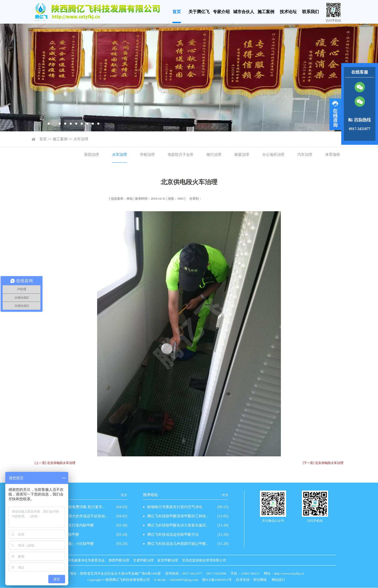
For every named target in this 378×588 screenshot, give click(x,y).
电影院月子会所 (181, 155)
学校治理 (147, 155)
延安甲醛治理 (168, 560)
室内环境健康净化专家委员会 (83, 560)
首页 (177, 12)
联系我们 (311, 12)
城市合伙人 (244, 12)
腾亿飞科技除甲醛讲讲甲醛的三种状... (178, 516)
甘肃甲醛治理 (143, 560)
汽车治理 (305, 155)
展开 (335, 114)
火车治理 (81, 139)
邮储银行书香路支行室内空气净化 (175, 507)
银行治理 (214, 155)
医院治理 (92, 155)
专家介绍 (221, 12)
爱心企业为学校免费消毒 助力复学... (76, 507)
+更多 (123, 495)
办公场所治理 (273, 155)
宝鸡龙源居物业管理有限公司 (204, 560)
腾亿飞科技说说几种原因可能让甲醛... (178, 544)
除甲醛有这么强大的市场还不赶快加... (77, 516)
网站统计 (279, 580)
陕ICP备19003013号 (217, 580)
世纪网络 (260, 580)
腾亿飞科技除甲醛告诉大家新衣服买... (178, 525)
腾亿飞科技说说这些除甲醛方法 (173, 535)
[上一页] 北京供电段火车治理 (55, 463)
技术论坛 (288, 12)
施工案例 (266, 12)
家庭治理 (242, 155)
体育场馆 (333, 155)
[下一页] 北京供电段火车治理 (323, 463)
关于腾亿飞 (199, 12)
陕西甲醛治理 (119, 560)
